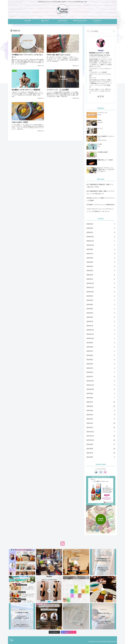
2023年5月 (101, 360)
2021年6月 (101, 457)
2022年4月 (101, 415)
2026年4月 (101, 224)
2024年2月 (101, 322)
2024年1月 (101, 326)
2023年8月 (101, 347)
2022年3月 (101, 419)
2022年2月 (101, 423)
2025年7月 (101, 254)
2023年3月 (101, 368)
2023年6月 (101, 355)
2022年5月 (101, 411)
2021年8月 (101, 449)
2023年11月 (101, 334)
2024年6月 (101, 305)
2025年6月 (101, 258)
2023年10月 (101, 339)
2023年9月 (101, 343)
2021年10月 (101, 440)
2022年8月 (101, 398)
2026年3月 (101, 228)
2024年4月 (101, 313)
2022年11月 (101, 385)
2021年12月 (101, 432)
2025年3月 (101, 271)
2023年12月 (101, 330)
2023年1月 (101, 377)
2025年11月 (101, 241)
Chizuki (101, 50)
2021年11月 (101, 436)
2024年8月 (101, 300)
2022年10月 (101, 389)
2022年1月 (101, 428)
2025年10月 (101, 245)
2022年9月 (101, 394)
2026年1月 (101, 233)
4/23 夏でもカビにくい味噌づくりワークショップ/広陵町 (101, 199)
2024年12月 (101, 283)
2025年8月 (101, 249)
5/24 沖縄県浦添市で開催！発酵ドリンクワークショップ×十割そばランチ (101, 192)
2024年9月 (101, 296)
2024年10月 (101, 292)
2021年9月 (101, 444)
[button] (113, 31)
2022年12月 (101, 381)
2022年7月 (101, 402)
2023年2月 (101, 372)
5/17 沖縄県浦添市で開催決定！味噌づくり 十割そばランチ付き (100, 186)
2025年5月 (101, 262)
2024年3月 (101, 317)
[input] (101, 31)
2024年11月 (101, 288)
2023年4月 (101, 364)
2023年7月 (101, 351)
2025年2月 (101, 275)
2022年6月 (101, 406)
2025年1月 (101, 279)
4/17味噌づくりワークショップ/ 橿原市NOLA (101, 205)
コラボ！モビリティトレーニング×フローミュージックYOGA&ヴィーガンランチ (100, 210)
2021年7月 (101, 453)
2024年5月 (101, 309)
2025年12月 (101, 237)
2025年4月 (101, 266)
